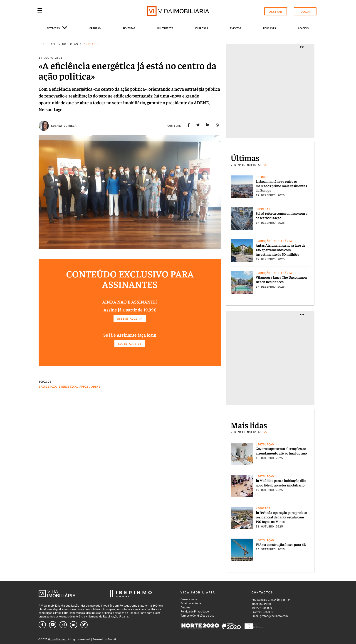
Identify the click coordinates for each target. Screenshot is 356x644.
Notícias (70, 44)
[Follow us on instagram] (63, 625)
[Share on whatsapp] (217, 126)
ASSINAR (276, 12)
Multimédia (165, 28)
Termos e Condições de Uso (197, 616)
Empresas (202, 28)
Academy (303, 28)
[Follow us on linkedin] (74, 625)
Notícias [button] (57, 29)
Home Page (47, 44)
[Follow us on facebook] (42, 625)
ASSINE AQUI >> (130, 319)
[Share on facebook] (189, 126)
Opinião (95, 28)
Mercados (92, 44)
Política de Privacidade (195, 612)
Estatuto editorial (191, 603)
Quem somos (189, 599)
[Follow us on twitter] (84, 625)
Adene (96, 387)
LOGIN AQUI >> (130, 344)
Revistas (129, 28)
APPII (84, 387)
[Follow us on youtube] (53, 625)
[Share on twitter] (198, 126)
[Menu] (40, 10)
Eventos (236, 28)
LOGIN (305, 12)
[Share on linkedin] (208, 126)
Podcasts (269, 28)
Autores (185, 608)
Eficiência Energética (58, 387)
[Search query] (66, 11)
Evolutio (112, 639)
